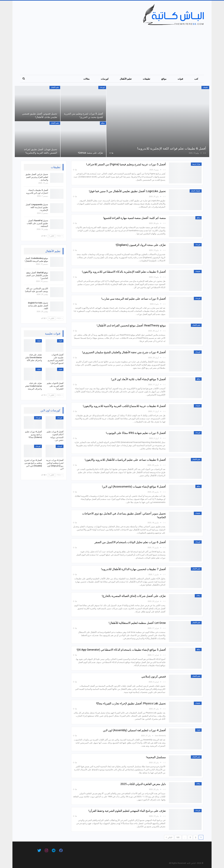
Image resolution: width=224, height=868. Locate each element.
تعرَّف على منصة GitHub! (90, 153)
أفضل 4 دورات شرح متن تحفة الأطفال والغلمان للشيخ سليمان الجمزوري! (124, 352)
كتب (196, 79)
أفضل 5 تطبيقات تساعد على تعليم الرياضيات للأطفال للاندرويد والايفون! (125, 460)
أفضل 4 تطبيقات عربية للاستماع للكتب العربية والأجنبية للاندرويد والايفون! (124, 406)
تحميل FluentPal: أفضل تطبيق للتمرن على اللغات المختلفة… (37, 223)
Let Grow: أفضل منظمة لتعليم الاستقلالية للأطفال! (137, 623)
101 (178, 837)
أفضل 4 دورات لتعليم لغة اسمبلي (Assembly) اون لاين (134, 730)
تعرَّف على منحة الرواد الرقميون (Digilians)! (141, 245)
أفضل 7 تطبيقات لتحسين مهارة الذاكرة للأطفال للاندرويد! (133, 569)
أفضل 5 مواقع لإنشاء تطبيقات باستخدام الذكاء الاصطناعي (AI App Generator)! (121, 650)
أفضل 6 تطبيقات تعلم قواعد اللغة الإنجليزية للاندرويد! (169, 148)
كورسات (105, 79)
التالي (169, 837)
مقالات (86, 79)
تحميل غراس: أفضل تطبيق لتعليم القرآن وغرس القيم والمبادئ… (37, 177)
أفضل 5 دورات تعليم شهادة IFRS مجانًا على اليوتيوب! (136, 433)
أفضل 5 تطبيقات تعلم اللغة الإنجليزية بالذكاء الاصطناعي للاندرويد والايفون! (124, 272)
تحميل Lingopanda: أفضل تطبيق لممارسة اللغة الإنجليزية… (37, 207)
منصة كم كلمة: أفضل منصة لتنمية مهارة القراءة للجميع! (134, 218)
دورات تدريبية (196, 164)
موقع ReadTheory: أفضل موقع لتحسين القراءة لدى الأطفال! (131, 325)
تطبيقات (146, 79)
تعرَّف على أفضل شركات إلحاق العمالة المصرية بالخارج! (134, 596)
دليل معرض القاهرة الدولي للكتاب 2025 (143, 784)
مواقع (164, 79)
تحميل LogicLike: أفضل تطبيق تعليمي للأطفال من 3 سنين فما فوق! (127, 191)
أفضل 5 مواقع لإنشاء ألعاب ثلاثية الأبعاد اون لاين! (138, 379)
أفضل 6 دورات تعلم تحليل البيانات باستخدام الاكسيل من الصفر (130, 542)
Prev (59, 236)
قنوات (180, 79)
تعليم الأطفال (126, 79)
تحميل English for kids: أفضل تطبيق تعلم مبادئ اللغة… (38, 306)
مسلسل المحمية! (156, 757)
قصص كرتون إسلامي (154, 676)
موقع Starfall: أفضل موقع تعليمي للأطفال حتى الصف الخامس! (37, 275)
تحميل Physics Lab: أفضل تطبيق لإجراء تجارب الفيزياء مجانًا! (131, 703)
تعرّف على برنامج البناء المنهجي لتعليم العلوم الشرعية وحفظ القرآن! (127, 811)
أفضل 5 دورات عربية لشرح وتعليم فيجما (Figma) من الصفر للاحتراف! (126, 164)
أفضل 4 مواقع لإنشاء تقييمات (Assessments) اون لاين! (134, 487)
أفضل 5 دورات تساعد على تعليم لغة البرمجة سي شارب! (134, 299)
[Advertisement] (110, 48)
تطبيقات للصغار (196, 191)
